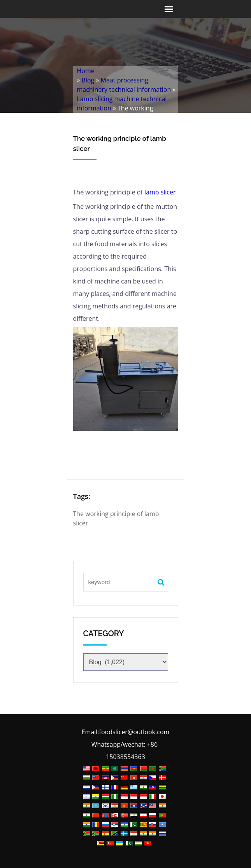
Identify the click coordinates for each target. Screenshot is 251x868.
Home (86, 71)
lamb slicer (160, 192)
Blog (88, 80)
